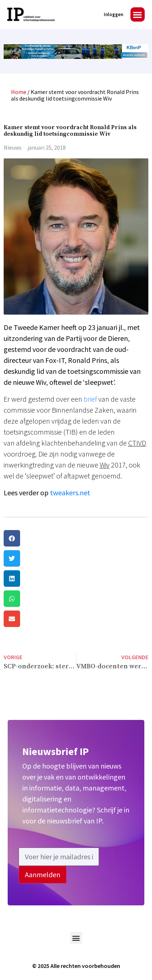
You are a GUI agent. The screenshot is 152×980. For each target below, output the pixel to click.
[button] (138, 14)
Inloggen (113, 14)
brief (90, 399)
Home (19, 92)
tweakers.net (70, 493)
